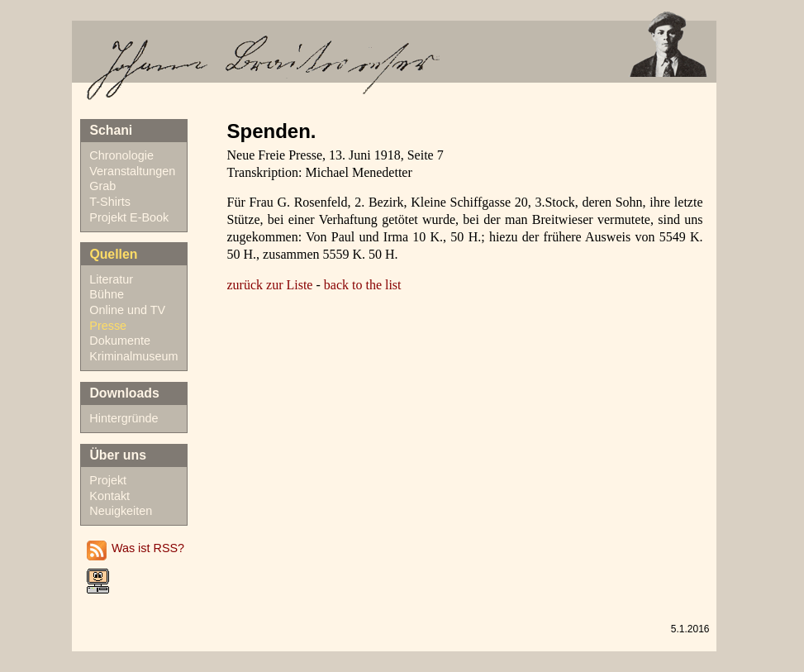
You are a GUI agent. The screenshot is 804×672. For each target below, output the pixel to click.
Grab (102, 186)
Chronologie (121, 155)
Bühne (107, 294)
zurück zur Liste (270, 285)
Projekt (108, 480)
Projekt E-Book (129, 217)
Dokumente (120, 341)
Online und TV (127, 310)
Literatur (111, 279)
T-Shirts (110, 202)
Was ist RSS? (148, 548)
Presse (108, 326)
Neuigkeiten (121, 511)
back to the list (363, 285)
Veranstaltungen (132, 171)
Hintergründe (124, 418)
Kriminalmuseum (133, 356)
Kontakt (109, 496)
